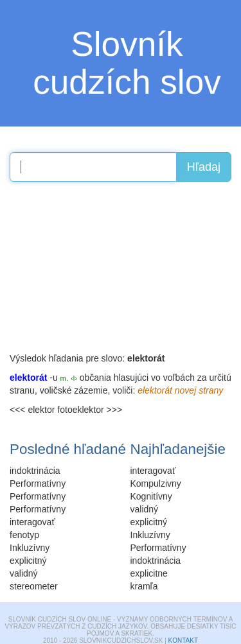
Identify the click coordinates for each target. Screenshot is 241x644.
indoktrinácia (156, 561)
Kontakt (183, 640)
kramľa (144, 586)
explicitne (149, 573)
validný (145, 509)
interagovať (153, 471)
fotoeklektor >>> (90, 410)
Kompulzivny (156, 483)
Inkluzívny (150, 535)
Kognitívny (151, 496)
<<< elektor (32, 410)
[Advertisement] (106, 272)
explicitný (149, 522)
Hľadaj (204, 167)
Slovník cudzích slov (127, 63)
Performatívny (158, 548)
